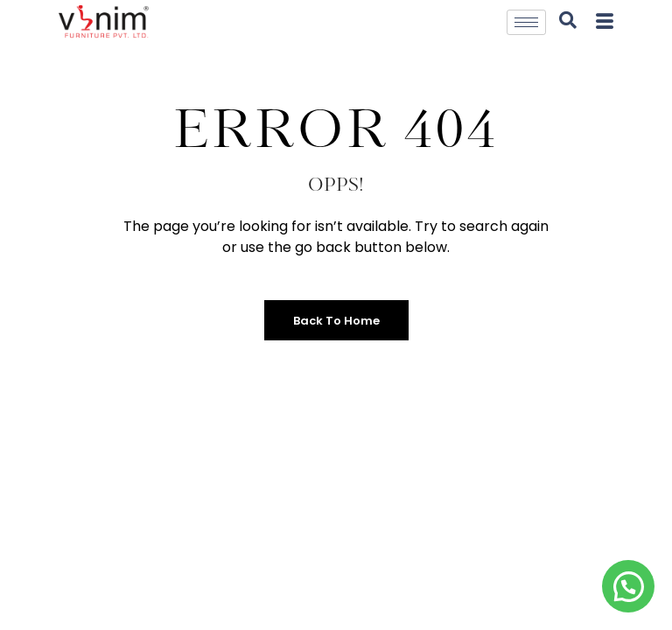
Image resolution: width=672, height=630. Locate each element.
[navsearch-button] (568, 22)
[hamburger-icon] (526, 22)
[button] (628, 586)
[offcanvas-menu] (605, 22)
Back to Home (336, 321)
